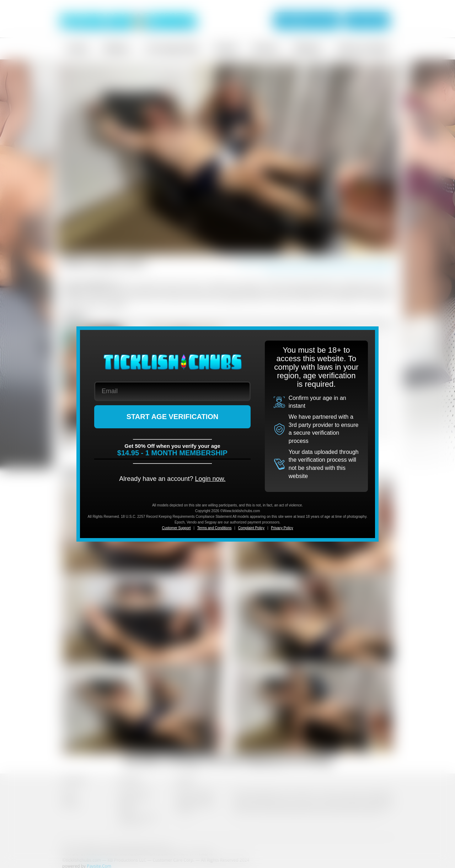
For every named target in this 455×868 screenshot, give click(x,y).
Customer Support (176, 528)
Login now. (210, 479)
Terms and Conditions (215, 528)
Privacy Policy (282, 528)
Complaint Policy (251, 528)
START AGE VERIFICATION (173, 417)
